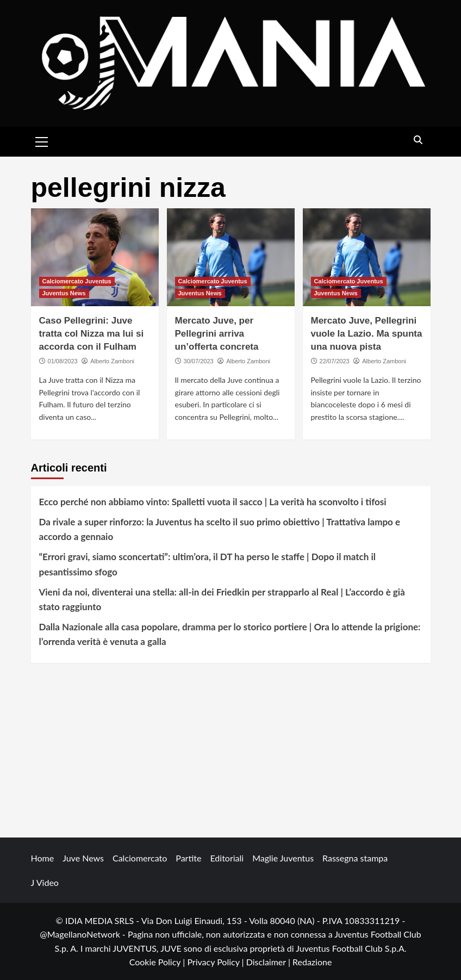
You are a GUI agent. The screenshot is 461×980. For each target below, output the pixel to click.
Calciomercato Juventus (77, 281)
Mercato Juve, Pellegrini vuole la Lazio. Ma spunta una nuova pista (367, 334)
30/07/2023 (199, 361)
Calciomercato (140, 858)
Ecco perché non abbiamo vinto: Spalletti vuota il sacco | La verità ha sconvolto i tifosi (213, 502)
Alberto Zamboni (112, 361)
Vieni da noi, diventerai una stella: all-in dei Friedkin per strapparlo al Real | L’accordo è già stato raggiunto (222, 599)
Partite (188, 858)
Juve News (83, 858)
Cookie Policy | (158, 962)
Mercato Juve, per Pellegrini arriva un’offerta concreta (217, 334)
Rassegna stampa (355, 858)
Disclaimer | (269, 962)
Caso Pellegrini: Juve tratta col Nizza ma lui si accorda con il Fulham (92, 334)
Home (43, 858)
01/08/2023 (63, 361)
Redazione (312, 962)
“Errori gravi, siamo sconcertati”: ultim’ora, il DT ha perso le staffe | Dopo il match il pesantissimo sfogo (207, 564)
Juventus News (64, 293)
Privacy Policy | (216, 962)
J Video (45, 882)
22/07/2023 (335, 361)
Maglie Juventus (283, 858)
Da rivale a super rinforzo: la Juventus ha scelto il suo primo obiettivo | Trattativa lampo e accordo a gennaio (220, 529)
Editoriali (227, 858)
